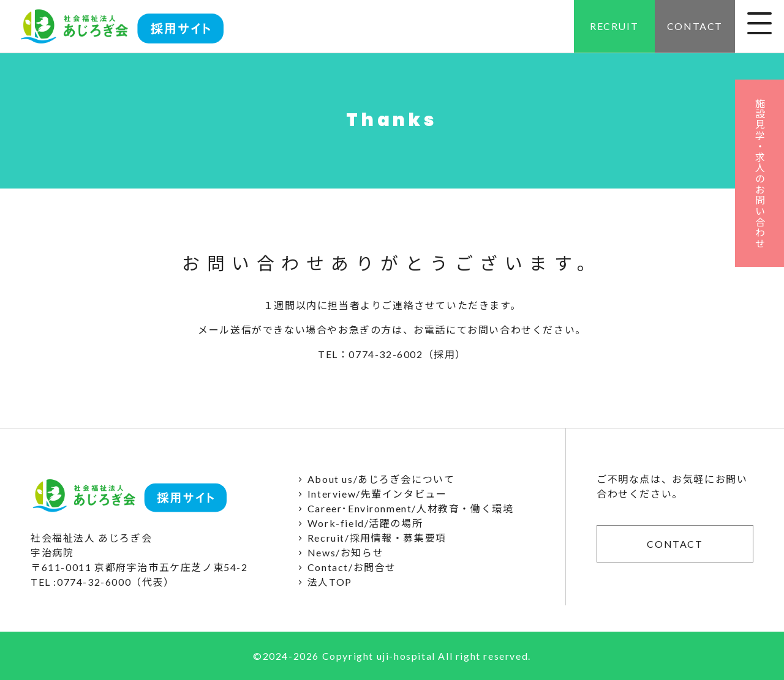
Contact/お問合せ (345, 567)
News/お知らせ (338, 552)
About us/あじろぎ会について (374, 479)
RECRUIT (614, 26)
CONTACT (695, 26)
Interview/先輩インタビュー (370, 494)
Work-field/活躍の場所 (358, 523)
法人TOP (322, 582)
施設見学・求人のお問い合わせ (760, 173)
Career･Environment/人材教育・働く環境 (403, 508)
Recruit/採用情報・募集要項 (370, 538)
